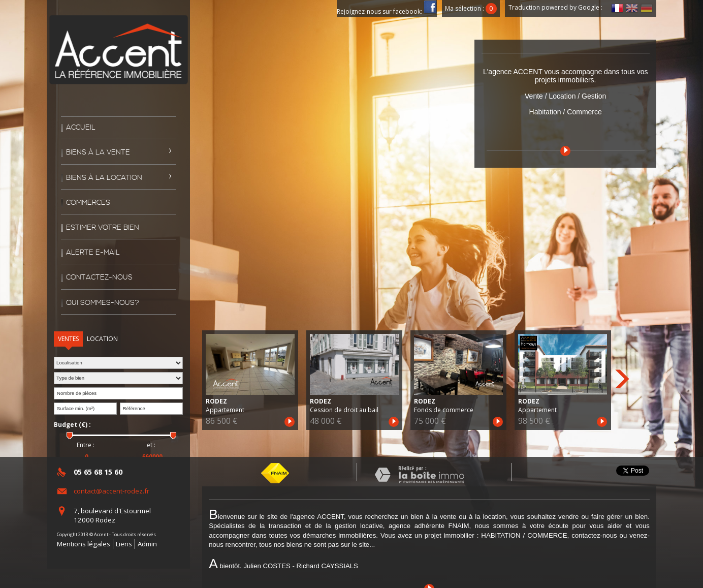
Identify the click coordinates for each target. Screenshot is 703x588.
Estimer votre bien (103, 228)
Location (102, 339)
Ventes (68, 339)
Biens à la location (104, 178)
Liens (124, 544)
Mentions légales (84, 544)
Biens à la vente (98, 152)
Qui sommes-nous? (103, 303)
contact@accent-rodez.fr (111, 491)
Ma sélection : (471, 8)
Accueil (81, 128)
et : (151, 445)
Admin (147, 544)
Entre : (86, 445)
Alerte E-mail (93, 253)
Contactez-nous (99, 277)
